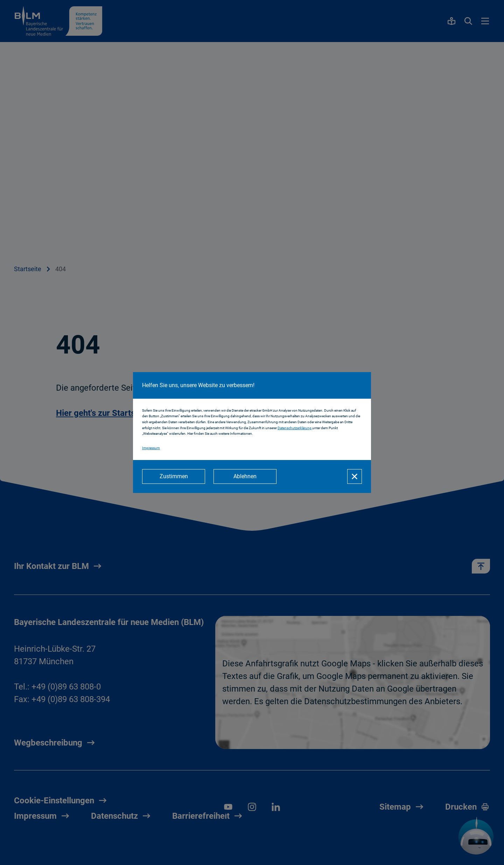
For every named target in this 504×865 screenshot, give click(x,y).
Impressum (151, 448)
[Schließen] (355, 476)
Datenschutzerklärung (295, 428)
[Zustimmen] (174, 476)
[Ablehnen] (245, 476)
